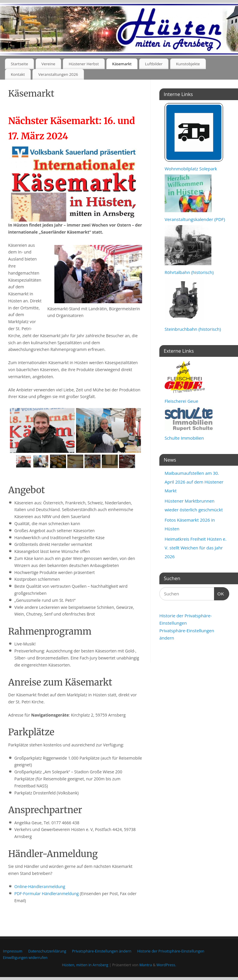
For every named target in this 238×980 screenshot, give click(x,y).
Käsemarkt (122, 64)
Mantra (146, 965)
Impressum (13, 951)
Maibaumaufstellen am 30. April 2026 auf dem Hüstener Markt (194, 482)
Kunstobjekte (188, 64)
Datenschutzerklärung (47, 951)
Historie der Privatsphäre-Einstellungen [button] (171, 951)
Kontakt (18, 74)
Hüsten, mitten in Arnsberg (85, 965)
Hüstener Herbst (84, 64)
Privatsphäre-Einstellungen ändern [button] (102, 951)
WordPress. (166, 965)
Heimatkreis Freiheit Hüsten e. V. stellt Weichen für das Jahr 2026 (195, 548)
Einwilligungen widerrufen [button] (25, 958)
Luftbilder (154, 64)
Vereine (48, 64)
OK (219, 593)
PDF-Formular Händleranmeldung (46, 894)
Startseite (19, 64)
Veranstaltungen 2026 (58, 74)
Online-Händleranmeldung (40, 886)
